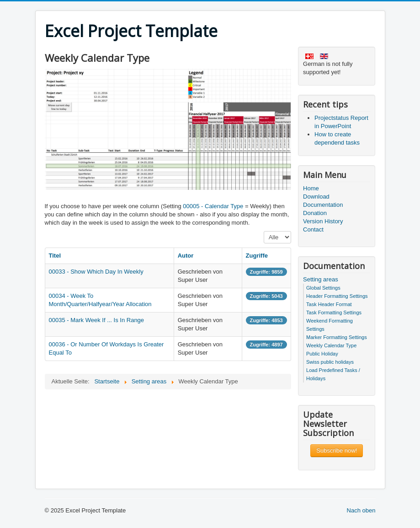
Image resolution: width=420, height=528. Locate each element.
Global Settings (323, 288)
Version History (323, 221)
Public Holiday (322, 354)
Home (311, 188)
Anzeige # (264, 231)
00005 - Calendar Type (213, 206)
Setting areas (321, 279)
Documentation (323, 205)
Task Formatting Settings (334, 312)
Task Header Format (329, 304)
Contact (313, 229)
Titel (55, 256)
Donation (315, 213)
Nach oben (361, 510)
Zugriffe (257, 256)
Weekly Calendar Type (331, 345)
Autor (186, 256)
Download (316, 197)
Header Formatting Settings (337, 296)
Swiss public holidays (330, 362)
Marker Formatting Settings (337, 337)
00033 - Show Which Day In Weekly (96, 272)
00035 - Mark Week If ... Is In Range (97, 320)
